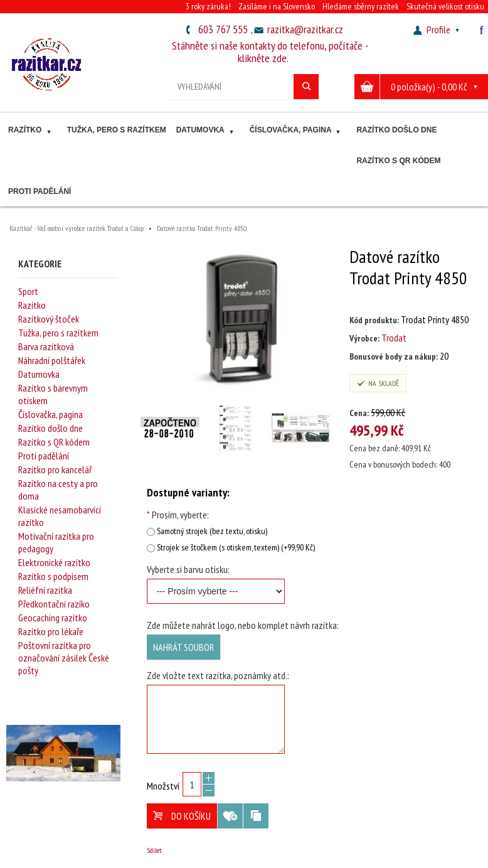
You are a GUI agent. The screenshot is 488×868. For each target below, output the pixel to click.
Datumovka (206, 131)
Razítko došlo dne (396, 130)
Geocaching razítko (53, 618)
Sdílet (154, 850)
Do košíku (182, 816)
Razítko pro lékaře (51, 631)
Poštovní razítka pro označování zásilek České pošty (64, 658)
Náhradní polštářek (52, 360)
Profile (438, 29)
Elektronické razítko (54, 562)
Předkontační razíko (54, 604)
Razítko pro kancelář (55, 469)
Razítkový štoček (49, 319)
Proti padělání (40, 191)
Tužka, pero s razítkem (117, 130)
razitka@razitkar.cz (305, 29)
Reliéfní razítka (45, 590)
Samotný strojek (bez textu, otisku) (212, 531)
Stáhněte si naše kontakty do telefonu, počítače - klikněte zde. (270, 52)
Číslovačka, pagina (297, 131)
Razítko (31, 131)
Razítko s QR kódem (398, 161)
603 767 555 (223, 29)
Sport (28, 291)
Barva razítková (46, 346)
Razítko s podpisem (53, 576)
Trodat (394, 338)
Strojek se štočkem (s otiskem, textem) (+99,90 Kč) (236, 547)
